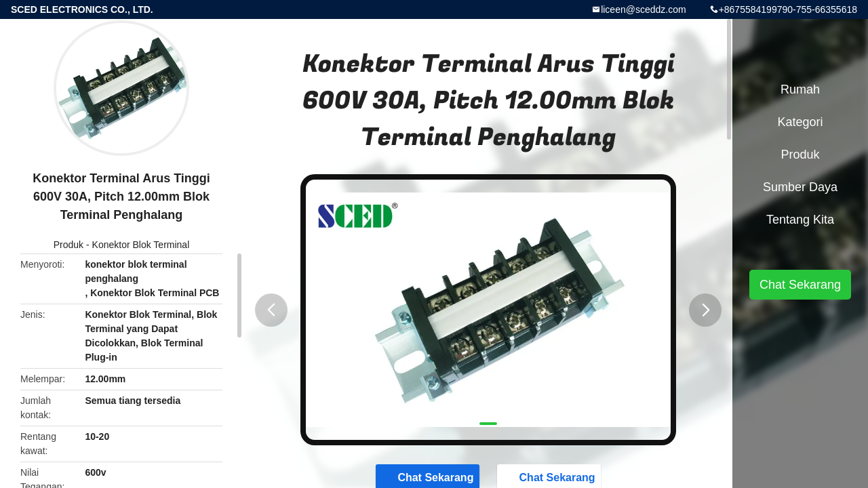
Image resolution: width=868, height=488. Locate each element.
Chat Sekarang (800, 285)
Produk (68, 245)
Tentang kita (800, 220)
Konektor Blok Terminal (141, 245)
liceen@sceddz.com (644, 9)
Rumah (800, 89)
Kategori (800, 122)
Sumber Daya (800, 187)
